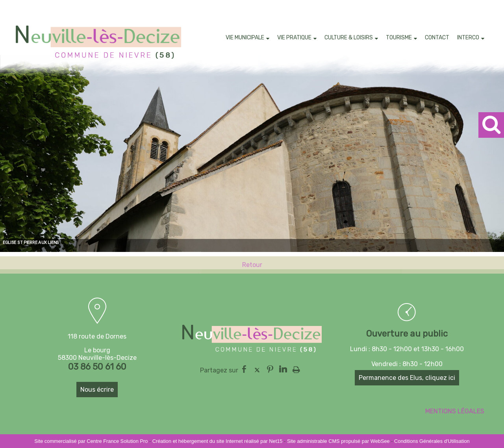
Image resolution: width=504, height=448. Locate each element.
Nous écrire (97, 390)
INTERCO (468, 38)
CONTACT (437, 38)
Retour (252, 268)
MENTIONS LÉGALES (455, 411)
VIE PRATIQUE (294, 38)
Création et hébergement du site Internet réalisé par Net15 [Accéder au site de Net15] (218, 441)
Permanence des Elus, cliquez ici (407, 378)
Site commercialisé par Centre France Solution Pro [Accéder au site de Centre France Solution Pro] (91, 441)
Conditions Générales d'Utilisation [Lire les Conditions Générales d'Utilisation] (432, 441)
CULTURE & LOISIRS (349, 38)
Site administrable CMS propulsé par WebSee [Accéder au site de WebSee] (338, 441)
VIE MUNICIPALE (245, 38)
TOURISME (399, 38)
